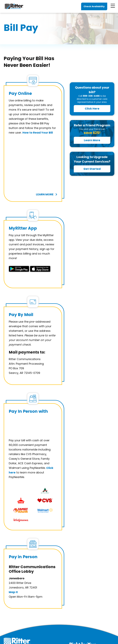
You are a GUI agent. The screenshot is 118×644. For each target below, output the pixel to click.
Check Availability (94, 6)
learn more (45, 159)
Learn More (92, 140)
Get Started (92, 169)
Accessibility (80, 633)
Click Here (92, 109)
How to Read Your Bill (38, 133)
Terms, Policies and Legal (55, 633)
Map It (13, 540)
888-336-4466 (91, 96)
